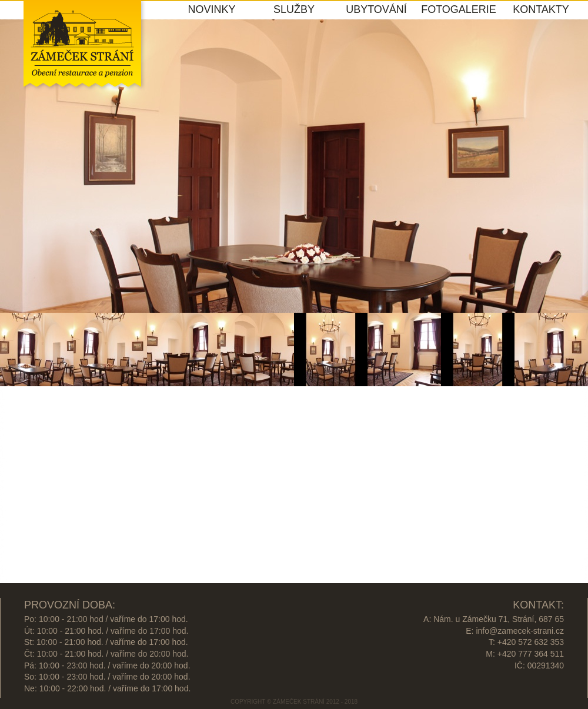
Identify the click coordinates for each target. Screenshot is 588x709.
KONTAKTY (541, 9)
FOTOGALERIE (459, 9)
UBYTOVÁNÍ (376, 9)
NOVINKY (211, 9)
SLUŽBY (294, 9)
